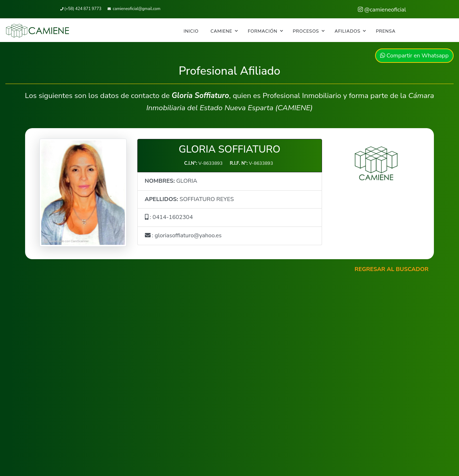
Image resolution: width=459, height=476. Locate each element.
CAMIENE (221, 31)
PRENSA (386, 31)
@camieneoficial (382, 10)
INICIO (191, 31)
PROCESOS (306, 31)
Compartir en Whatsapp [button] (414, 56)
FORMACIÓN (262, 31)
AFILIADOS (347, 31)
